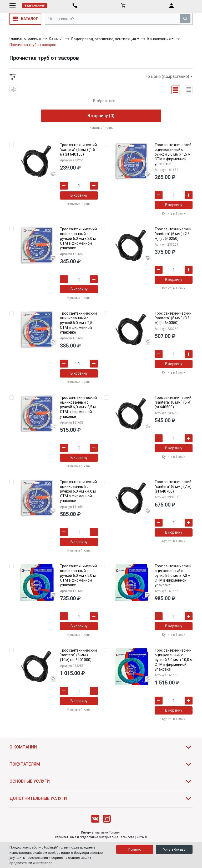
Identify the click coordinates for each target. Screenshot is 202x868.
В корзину (79, 195)
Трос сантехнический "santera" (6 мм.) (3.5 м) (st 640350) (173, 318)
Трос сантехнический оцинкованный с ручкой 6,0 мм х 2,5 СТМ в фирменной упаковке (78, 323)
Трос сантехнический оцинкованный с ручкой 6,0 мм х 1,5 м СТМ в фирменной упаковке (173, 154)
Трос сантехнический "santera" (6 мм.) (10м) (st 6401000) (78, 655)
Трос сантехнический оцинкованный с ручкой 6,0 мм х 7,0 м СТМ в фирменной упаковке (173, 576)
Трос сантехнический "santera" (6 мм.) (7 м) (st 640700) (173, 487)
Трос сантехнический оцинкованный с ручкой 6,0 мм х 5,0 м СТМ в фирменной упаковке (78, 576)
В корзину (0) (101, 116)
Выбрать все (104, 101)
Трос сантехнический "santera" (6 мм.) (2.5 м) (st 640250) (173, 234)
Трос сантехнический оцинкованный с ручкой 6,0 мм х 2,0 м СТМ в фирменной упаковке (78, 239)
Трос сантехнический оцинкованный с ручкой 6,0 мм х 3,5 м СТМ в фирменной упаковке (78, 407)
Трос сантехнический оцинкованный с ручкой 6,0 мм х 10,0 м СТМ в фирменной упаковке (174, 660)
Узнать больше (174, 850)
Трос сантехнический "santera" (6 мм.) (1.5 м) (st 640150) (78, 150)
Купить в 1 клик (101, 128)
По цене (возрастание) (168, 76)
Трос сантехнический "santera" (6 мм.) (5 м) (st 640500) (173, 402)
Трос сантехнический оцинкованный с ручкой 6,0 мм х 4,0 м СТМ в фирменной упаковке (78, 491)
